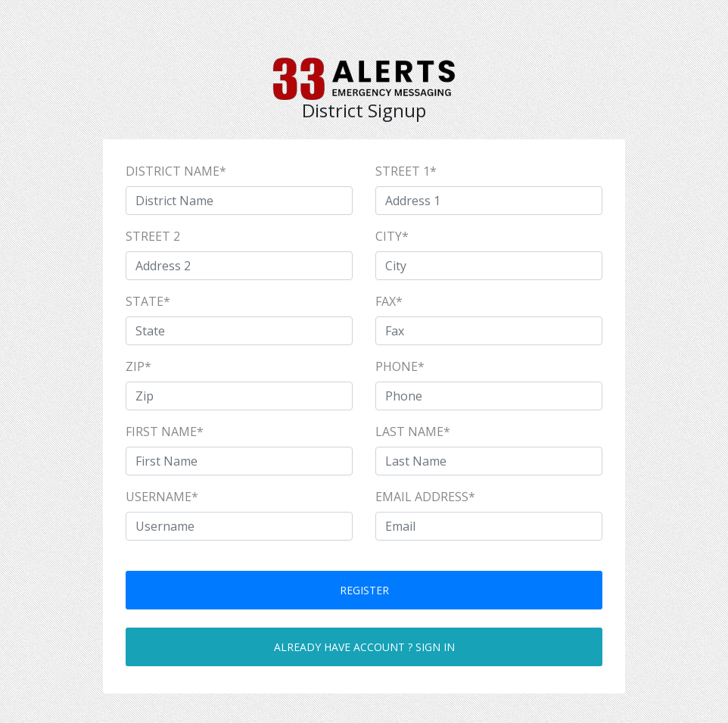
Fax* (389, 301)
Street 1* (406, 171)
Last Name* (413, 432)
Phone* (400, 366)
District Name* (176, 171)
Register (364, 590)
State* (148, 301)
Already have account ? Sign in (364, 647)
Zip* (138, 366)
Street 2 (153, 236)
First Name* (165, 432)
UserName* (162, 497)
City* (392, 236)
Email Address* (425, 497)
